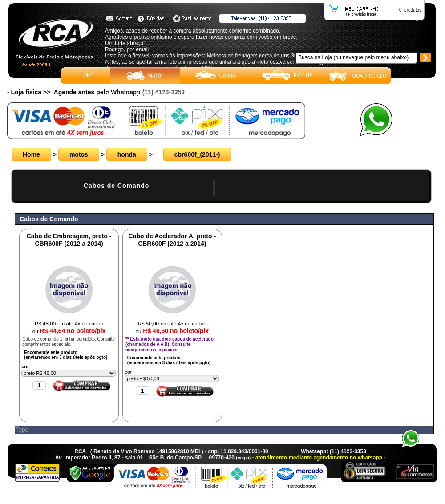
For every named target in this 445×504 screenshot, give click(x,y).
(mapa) (243, 458)
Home (31, 154)
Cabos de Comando (116, 186)
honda (127, 154)
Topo (22, 430)
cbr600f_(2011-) (197, 154)
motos (79, 154)
